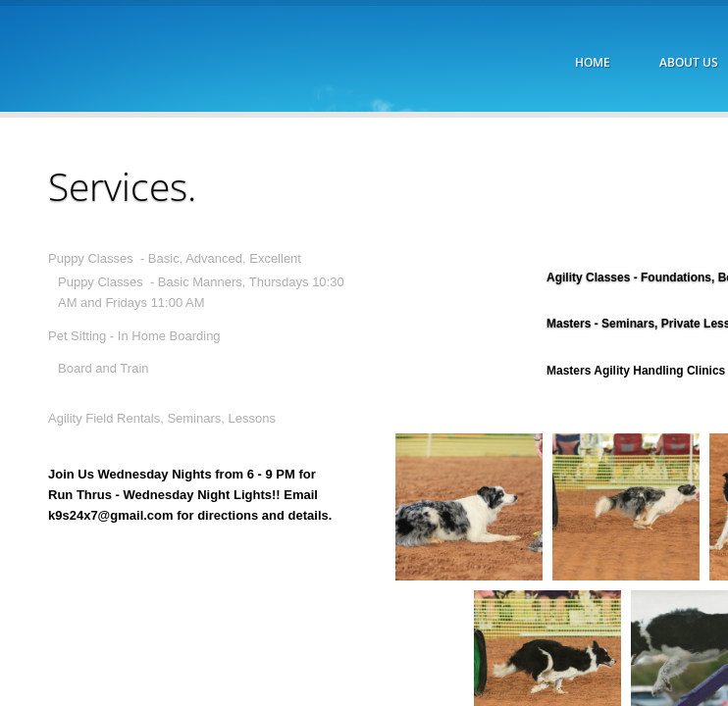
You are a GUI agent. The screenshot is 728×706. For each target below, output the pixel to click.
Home (593, 62)
